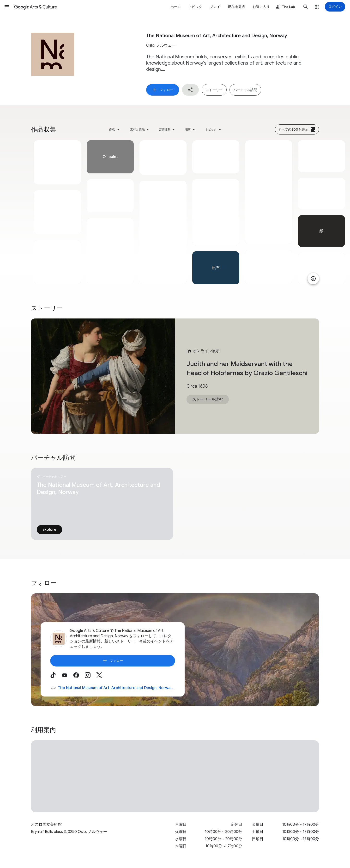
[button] (7, 7)
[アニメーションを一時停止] (313, 279)
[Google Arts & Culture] (36, 7)
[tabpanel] (57, 212)
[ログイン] (335, 7)
